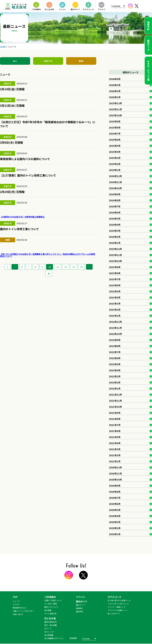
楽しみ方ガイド (114, 614)
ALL (15, 61)
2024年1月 (115, 243)
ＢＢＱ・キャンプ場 (148, 71)
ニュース (16, 601)
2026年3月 (115, 85)
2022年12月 (115, 322)
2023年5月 (115, 291)
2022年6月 (115, 358)
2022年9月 (115, 340)
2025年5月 (115, 146)
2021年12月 (115, 395)
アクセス (16, 604)
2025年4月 (115, 152)
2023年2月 (115, 310)
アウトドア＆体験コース (117, 610)
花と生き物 (50, 618)
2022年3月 (115, 376)
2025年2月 (115, 164)
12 (65, 267)
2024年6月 (115, 212)
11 (58, 267)
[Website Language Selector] (118, 6)
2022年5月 (115, 364)
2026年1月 (115, 97)
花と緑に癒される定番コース (119, 600)
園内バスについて (51, 607)
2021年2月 (115, 455)
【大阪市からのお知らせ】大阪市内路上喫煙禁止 (22, 217)
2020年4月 (115, 516)
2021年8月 (115, 419)
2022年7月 (115, 352)
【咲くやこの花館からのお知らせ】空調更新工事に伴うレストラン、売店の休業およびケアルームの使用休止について (48, 255)
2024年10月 (115, 188)
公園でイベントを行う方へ (23, 611)
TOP (15, 597)
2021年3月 (115, 449)
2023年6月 (115, 285)
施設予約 (148, 26)
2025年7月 (115, 134)
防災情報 (48, 610)
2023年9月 (115, 267)
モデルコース (114, 597)
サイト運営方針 (51, 614)
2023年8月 (115, 273)
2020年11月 (115, 473)
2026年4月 (115, 79)
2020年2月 (115, 528)
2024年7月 (115, 206)
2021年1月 (115, 461)
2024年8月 (115, 200)
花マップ (48, 628)
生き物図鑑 (49, 635)
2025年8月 (115, 127)
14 (81, 267)
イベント (81, 597)
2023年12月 (115, 249)
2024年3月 (115, 231)
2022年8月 (115, 346)
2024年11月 (115, 182)
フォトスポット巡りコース (118, 604)
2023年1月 (115, 316)
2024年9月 (115, 194)
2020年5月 (115, 510)
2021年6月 (115, 431)
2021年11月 (115, 401)
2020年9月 (115, 486)
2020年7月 (115, 498)
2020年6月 (115, 504)
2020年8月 (115, 492)
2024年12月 (115, 176)
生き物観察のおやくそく (54, 638)
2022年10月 (115, 334)
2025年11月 (115, 109)
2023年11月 (115, 255)
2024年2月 (115, 237)
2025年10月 (115, 115)
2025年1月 (115, 170)
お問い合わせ (18, 614)
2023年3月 (115, 303)
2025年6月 (115, 140)
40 (49, 274)
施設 (81, 61)
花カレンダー (50, 632)
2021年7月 (115, 425)
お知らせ (48, 61)
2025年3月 (115, 158)
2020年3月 (115, 522)
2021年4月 (115, 443)
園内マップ (148, 45)
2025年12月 (115, 103)
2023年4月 (115, 297)
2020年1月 (115, 534)
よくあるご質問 (51, 604)
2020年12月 (115, 467)
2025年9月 (115, 121)
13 (73, 267)
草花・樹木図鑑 (51, 625)
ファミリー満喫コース (116, 607)
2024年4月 (115, 225)
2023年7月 (115, 279)
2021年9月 (115, 413)
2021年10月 (115, 407)
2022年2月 (115, 382)
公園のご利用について (53, 600)
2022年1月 (115, 388)
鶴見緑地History (19, 608)
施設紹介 (80, 608)
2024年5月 (115, 219)
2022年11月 (115, 328)
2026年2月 (115, 91)
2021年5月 (115, 437)
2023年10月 (115, 261)
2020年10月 (115, 479)
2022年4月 (115, 370)
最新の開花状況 (51, 622)
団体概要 (73, 638)
